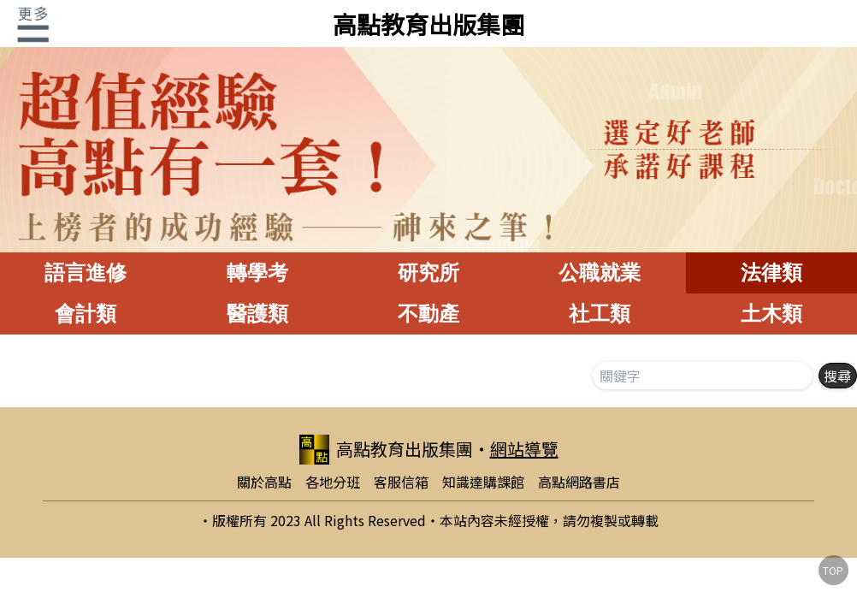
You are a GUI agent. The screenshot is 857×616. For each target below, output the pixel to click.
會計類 (86, 314)
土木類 (771, 314)
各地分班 (333, 482)
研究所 (428, 272)
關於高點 (264, 482)
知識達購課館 (483, 482)
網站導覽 (524, 449)
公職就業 (600, 272)
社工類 (600, 314)
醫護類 (257, 314)
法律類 (771, 272)
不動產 (428, 314)
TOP (833, 570)
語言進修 (86, 272)
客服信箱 (401, 482)
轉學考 (257, 272)
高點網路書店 (579, 482)
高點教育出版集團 (428, 24)
